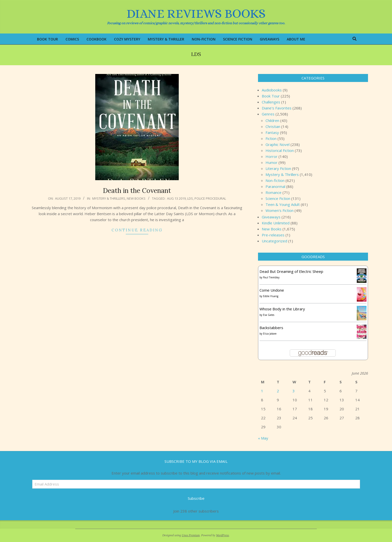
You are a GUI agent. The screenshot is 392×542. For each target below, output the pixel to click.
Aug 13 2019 (176, 198)
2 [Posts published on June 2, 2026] (278, 391)
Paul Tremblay (271, 277)
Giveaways (271, 217)
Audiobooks (272, 90)
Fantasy (272, 132)
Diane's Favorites (277, 108)
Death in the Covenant (137, 191)
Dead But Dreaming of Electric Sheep (291, 271)
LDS (190, 198)
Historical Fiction (280, 150)
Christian (273, 126)
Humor (271, 162)
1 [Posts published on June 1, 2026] (262, 391)
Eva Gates (269, 315)
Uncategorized (274, 241)
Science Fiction (278, 198)
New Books (136, 198)
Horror (271, 156)
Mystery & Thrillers (109, 198)
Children (272, 120)
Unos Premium (191, 535)
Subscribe (196, 498)
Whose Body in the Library (282, 309)
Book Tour (271, 96)
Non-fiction (275, 180)
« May (263, 438)
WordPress (222, 535)
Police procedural (210, 198)
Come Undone (272, 290)
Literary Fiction (278, 168)
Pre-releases (273, 235)
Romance (273, 192)
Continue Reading (137, 230)
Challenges (271, 102)
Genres (268, 114)
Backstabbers (271, 328)
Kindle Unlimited (276, 223)
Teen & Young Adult (283, 204)
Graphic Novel (277, 144)
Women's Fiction (279, 210)
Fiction (271, 138)
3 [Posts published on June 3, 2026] (294, 391)
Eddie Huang (271, 296)
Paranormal (275, 186)
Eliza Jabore (270, 334)
